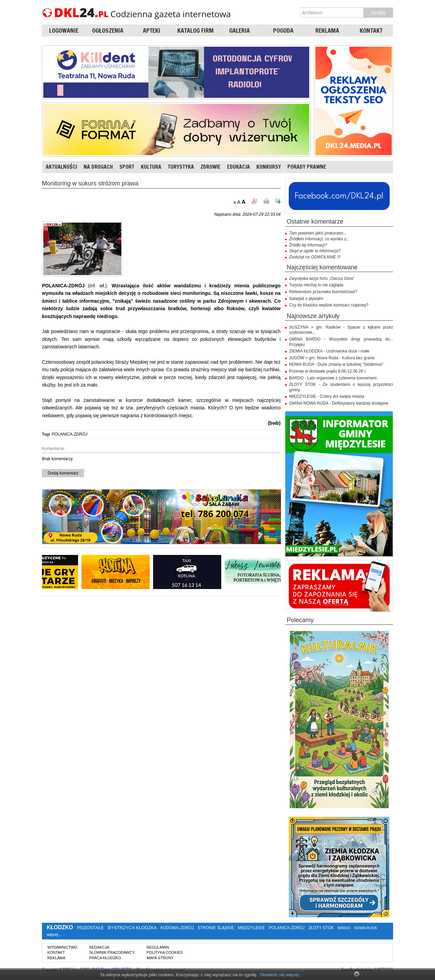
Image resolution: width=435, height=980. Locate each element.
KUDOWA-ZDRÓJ (177, 928)
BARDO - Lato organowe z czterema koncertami (333, 378)
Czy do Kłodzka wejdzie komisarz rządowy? (329, 305)
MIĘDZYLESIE (251, 928)
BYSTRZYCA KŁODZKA (132, 928)
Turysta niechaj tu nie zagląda (316, 285)
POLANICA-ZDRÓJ (70, 434)
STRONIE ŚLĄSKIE (216, 928)
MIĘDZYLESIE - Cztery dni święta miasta (327, 396)
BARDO (344, 928)
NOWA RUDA (366, 928)
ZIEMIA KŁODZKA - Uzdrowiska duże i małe (329, 351)
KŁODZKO (60, 927)
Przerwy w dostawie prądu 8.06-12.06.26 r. (328, 371)
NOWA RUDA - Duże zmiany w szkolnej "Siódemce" (336, 364)
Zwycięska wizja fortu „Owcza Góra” (322, 278)
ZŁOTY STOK (321, 928)
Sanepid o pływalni (306, 299)
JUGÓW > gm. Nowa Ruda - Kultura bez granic (332, 358)
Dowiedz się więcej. (280, 975)
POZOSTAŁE (90, 928)
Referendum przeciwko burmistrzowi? (323, 292)
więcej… (54, 935)
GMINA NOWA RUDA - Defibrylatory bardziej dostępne (339, 403)
